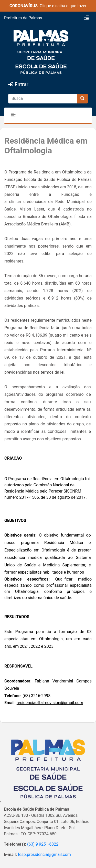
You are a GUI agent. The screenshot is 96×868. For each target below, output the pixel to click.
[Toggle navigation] (87, 18)
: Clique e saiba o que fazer (48, 6)
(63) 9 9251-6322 (43, 844)
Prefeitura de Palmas (23, 18)
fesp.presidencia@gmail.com (44, 854)
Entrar (18, 84)
